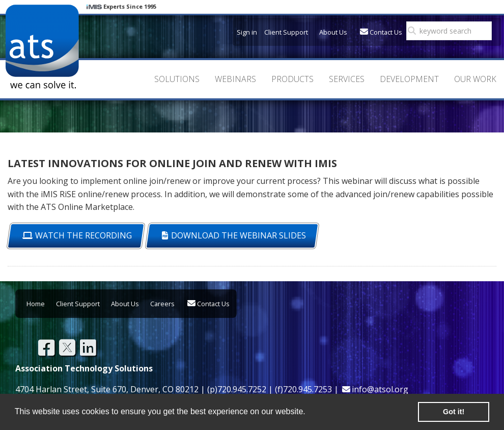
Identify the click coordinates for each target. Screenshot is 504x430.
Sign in (247, 32)
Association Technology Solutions (42, 47)
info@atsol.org (380, 389)
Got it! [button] (454, 412)
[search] (452, 31)
